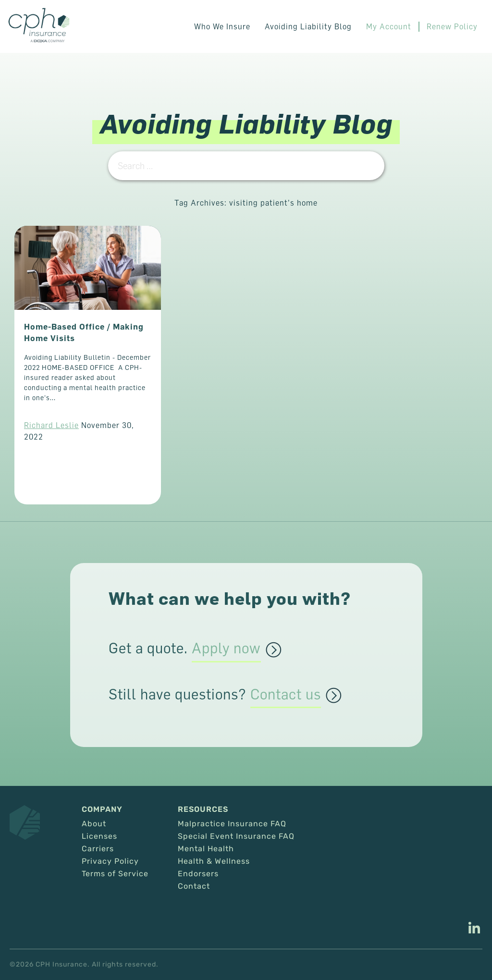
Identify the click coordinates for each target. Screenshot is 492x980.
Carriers (98, 849)
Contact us (286, 695)
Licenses (99, 836)
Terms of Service (115, 874)
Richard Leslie (51, 425)
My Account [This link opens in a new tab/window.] (389, 26)
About (94, 824)
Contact (194, 886)
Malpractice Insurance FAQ (232, 824)
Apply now (226, 649)
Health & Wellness (214, 861)
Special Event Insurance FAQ (236, 836)
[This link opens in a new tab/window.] (474, 929)
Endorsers (198, 874)
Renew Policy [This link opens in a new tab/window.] (452, 26)
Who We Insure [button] (222, 26)
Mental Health (206, 849)
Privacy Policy (110, 861)
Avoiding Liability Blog (308, 26)
